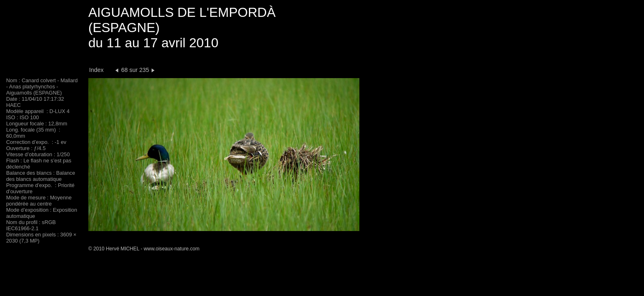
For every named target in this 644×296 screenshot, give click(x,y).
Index (96, 70)
